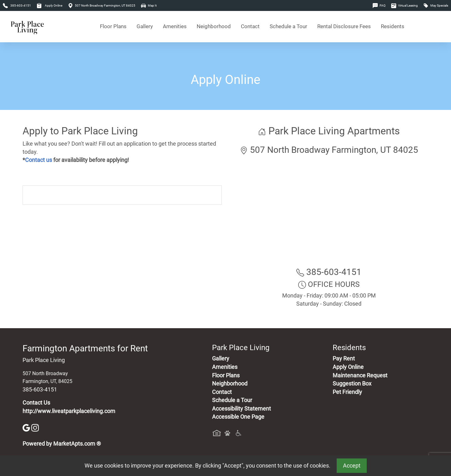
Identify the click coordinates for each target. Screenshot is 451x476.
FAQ (379, 5)
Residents (393, 26)
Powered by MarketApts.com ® (62, 444)
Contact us (39, 160)
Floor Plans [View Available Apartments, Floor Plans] (113, 26)
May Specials (436, 5)
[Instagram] (35, 427)
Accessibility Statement (241, 409)
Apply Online (49, 5)
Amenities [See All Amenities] (175, 26)
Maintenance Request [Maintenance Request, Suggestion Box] (360, 375)
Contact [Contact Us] (250, 26)
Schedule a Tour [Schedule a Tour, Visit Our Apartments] (288, 26)
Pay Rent (344, 359)
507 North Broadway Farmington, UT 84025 (102, 5)
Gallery (145, 26)
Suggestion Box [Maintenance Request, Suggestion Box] (352, 384)
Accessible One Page (238, 417)
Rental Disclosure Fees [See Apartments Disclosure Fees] (344, 26)
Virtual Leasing (404, 5)
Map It (149, 5)
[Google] (27, 427)
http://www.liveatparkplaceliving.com (69, 411)
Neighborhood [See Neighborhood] (214, 26)
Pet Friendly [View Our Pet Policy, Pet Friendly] (347, 392)
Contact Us (36, 403)
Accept (352, 466)
